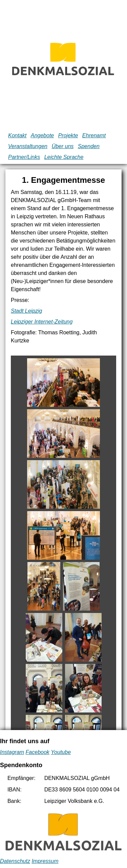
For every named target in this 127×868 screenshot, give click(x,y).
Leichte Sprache (64, 157)
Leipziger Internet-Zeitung (42, 322)
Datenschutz (15, 861)
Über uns (62, 146)
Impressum (45, 861)
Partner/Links (24, 157)
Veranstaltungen (28, 146)
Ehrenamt (94, 135)
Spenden (89, 146)
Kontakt (17, 135)
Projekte (68, 135)
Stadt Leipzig (27, 311)
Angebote (43, 135)
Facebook (38, 752)
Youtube (61, 752)
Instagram (12, 752)
